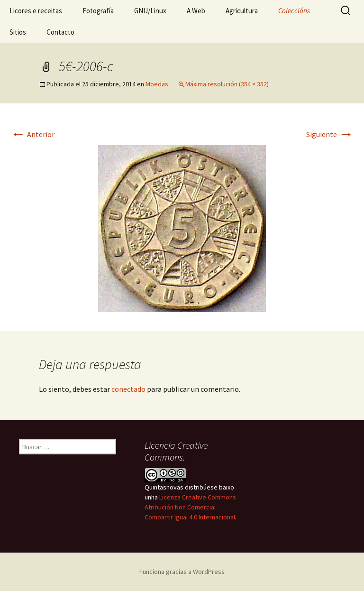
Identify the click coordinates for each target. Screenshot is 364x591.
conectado (128, 389)
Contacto (60, 32)
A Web (196, 11)
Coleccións (294, 11)
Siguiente (330, 134)
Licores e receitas (36, 11)
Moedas (157, 84)
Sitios (18, 32)
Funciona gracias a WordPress (182, 572)
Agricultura (242, 11)
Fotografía (98, 11)
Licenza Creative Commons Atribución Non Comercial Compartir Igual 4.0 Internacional (190, 507)
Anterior (32, 134)
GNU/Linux (150, 11)
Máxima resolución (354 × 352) (227, 84)
